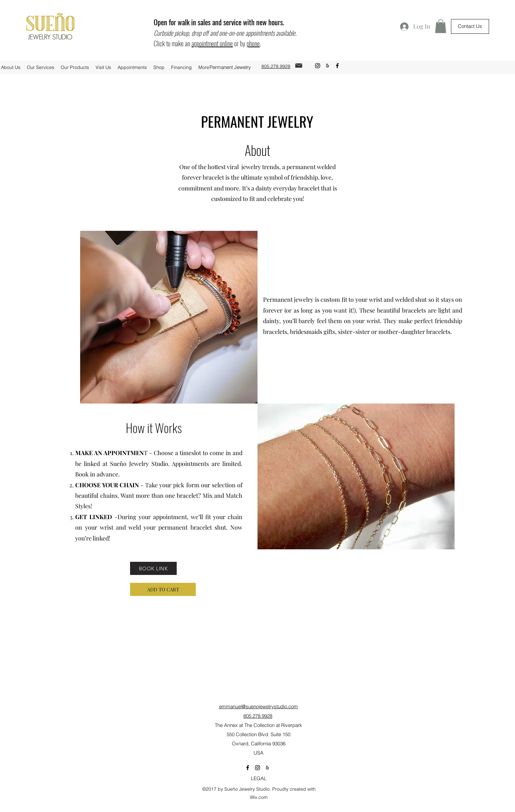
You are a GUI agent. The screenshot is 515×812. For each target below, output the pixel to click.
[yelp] (327, 66)
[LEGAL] (258, 779)
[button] (441, 26)
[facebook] (337, 66)
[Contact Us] (470, 26)
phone (253, 43)
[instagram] (318, 66)
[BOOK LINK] (153, 568)
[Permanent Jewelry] (230, 67)
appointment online (212, 43)
